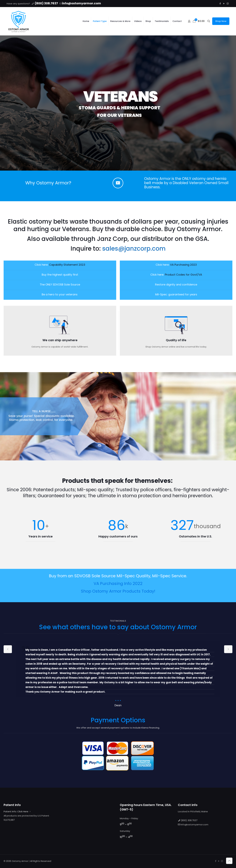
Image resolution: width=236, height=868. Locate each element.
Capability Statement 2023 (67, 265)
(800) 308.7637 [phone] (46, 3)
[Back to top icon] (229, 861)
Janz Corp (112, 239)
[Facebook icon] (220, 4)
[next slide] (228, 649)
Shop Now (221, 21)
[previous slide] (8, 649)
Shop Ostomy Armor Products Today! (118, 591)
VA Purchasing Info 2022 (118, 583)
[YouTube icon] (224, 4)
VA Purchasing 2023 (183, 265)
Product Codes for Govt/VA (183, 275)
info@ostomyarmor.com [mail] (82, 3)
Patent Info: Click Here (16, 811)
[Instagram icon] (228, 4)
